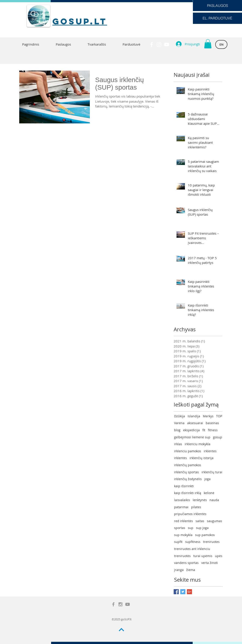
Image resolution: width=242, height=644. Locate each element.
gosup (218, 437)
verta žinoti (210, 563)
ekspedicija (191, 430)
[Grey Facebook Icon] (113, 604)
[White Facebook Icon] (152, 44)
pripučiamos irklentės (190, 514)
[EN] (221, 44)
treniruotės (182, 556)
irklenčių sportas (186, 472)
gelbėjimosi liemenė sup (192, 437)
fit (204, 430)
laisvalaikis (182, 500)
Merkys (208, 416)
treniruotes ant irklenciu (192, 549)
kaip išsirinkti (184, 486)
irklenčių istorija (202, 458)
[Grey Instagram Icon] (120, 604)
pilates (196, 507)
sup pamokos (205, 535)
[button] (208, 44)
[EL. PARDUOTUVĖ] (217, 18)
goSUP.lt (80, 21)
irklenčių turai (212, 472)
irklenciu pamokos (188, 451)
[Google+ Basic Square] (189, 592)
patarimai (181, 507)
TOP (219, 416)
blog (177, 430)
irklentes (210, 451)
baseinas (212, 423)
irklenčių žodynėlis (188, 479)
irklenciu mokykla (198, 444)
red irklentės (183, 521)
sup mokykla (183, 535)
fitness (213, 430)
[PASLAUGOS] (217, 6)
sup (191, 528)
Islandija (194, 416)
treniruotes (211, 542)
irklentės (181, 458)
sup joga (202, 528)
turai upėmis (203, 556)
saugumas (214, 521)
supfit (178, 542)
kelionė (209, 493)
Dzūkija (180, 416)
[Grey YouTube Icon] (128, 604)
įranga (179, 570)
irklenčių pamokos (188, 465)
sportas (180, 528)
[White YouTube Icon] (167, 44)
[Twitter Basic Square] (183, 592)
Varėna (179, 423)
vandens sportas (186, 563)
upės (219, 556)
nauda (214, 500)
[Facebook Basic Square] (176, 592)
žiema (191, 570)
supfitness (193, 542)
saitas (200, 521)
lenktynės (200, 500)
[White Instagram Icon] (159, 44)
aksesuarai (195, 423)
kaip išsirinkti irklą (188, 493)
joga (207, 479)
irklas (178, 444)
